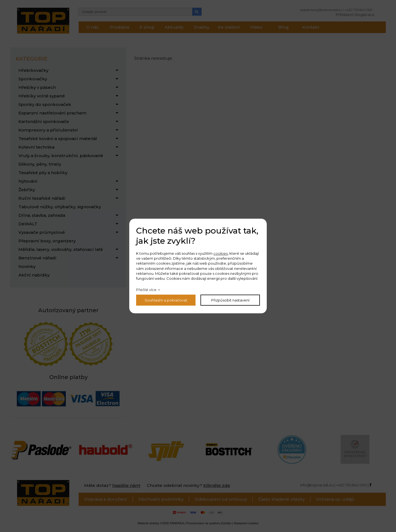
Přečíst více (146, 290)
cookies (221, 253)
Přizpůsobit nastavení (230, 300)
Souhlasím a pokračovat (166, 300)
